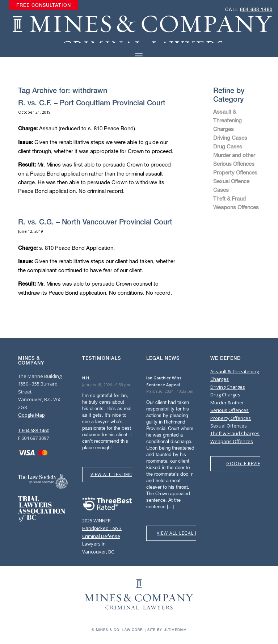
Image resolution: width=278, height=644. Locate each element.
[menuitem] (44, 5)
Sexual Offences (229, 426)
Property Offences (235, 172)
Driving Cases (230, 138)
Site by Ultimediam (167, 630)
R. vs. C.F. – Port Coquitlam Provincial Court (92, 103)
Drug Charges (225, 395)
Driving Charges (228, 387)
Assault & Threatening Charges (228, 120)
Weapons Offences (236, 207)
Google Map (31, 415)
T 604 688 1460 (34, 430)
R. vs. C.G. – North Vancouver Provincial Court (95, 222)
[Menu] (139, 56)
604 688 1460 (256, 10)
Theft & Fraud (229, 198)
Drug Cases (228, 146)
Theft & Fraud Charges (235, 433)
